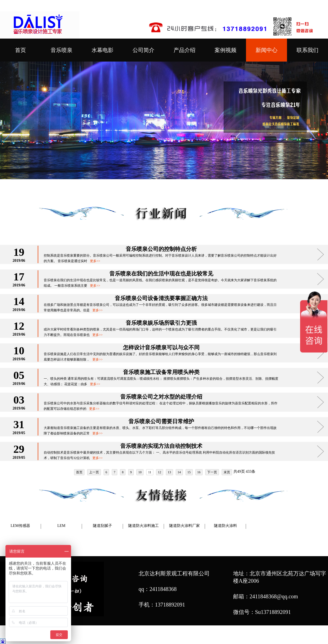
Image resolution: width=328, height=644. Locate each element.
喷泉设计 (173, 635)
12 (160, 472)
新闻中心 (266, 50)
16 (199, 472)
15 (189, 472)
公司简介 (143, 50)
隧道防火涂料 (225, 526)
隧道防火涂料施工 (143, 526)
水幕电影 (102, 50)
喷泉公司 (150, 635)
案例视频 (225, 50)
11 (150, 472)
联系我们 (307, 50)
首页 (20, 50)
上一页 (94, 472)
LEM (61, 526)
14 (179, 472)
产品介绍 (184, 50)
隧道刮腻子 (102, 526)
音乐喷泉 (61, 50)
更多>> (95, 261)
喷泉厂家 (196, 635)
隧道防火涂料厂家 (184, 526)
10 (140, 472)
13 (169, 472)
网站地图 (278, 635)
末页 (227, 472)
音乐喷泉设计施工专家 (238, 635)
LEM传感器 (20, 526)
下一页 (212, 472)
